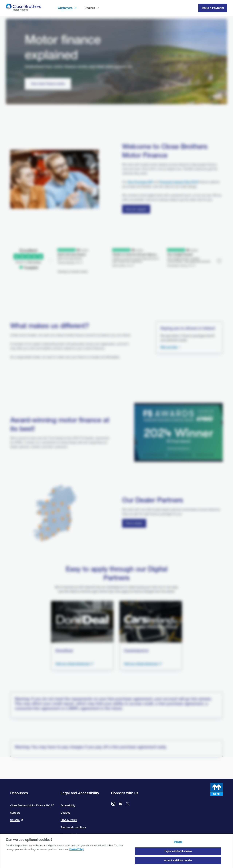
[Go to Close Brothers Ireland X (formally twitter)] (128, 804)
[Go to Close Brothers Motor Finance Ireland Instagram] (113, 804)
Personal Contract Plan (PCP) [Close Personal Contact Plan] (179, 182)
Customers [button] (65, 8)
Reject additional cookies (178, 851)
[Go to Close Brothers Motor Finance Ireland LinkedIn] (121, 804)
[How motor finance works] (48, 84)
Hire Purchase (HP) (140, 182)
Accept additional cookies (178, 860)
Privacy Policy (69, 820)
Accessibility (68, 805)
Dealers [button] (90, 8)
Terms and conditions (73, 827)
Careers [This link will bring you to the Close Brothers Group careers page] (15, 820)
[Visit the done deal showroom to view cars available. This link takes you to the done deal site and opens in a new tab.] (74, 664)
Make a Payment (213, 8)
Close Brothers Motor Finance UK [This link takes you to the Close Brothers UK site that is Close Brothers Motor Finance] (30, 805)
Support (15, 813)
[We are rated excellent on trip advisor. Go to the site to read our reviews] (116, 252)
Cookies (65, 813)
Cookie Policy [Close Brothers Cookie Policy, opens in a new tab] (77, 849)
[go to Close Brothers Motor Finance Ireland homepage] (23, 8)
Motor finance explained (63, 47)
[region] (116, 851)
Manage (178, 842)
